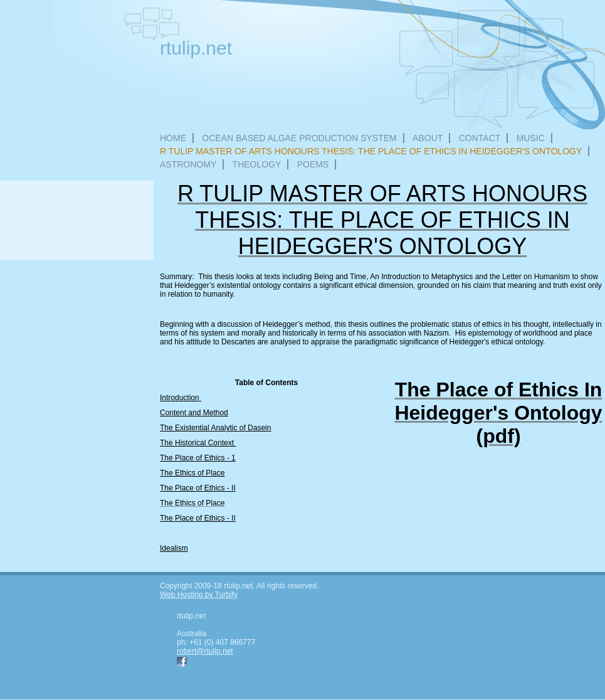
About (428, 138)
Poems (313, 164)
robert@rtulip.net (205, 651)
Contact (480, 138)
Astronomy (188, 164)
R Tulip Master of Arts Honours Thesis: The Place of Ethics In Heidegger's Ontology (371, 151)
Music (531, 138)
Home (173, 138)
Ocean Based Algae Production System (299, 138)
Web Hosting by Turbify (199, 595)
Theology (257, 164)
